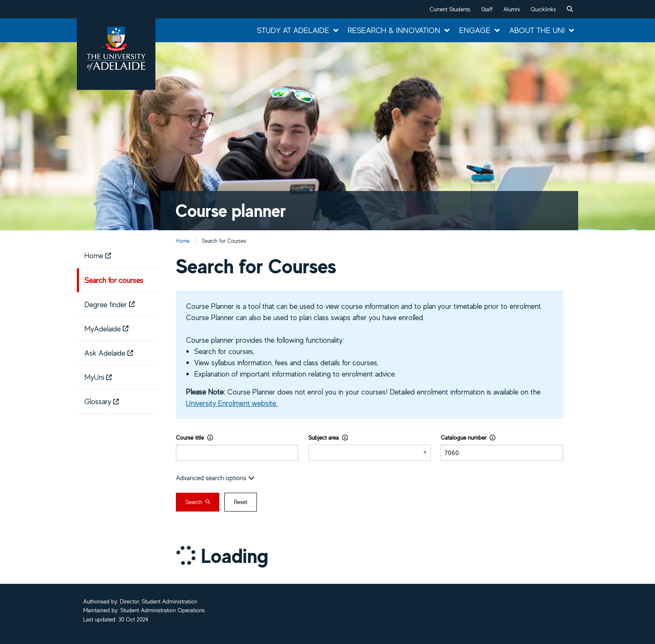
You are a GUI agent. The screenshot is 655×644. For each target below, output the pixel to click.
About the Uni (537, 30)
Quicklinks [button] (543, 9)
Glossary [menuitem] (102, 401)
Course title (194, 437)
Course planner (231, 210)
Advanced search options (215, 478)
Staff (487, 9)
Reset (241, 502)
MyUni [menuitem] (98, 377)
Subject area (328, 437)
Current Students (450, 9)
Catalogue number (468, 437)
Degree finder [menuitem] (110, 304)
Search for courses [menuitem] (114, 280)
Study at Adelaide (293, 30)
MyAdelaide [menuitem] (107, 328)
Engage (475, 30)
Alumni (512, 9)
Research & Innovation (394, 30)
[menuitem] (570, 9)
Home (183, 241)
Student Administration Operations (162, 610)
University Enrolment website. (232, 403)
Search (198, 502)
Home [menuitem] (98, 255)
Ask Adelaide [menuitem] (109, 353)
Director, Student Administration (159, 601)
